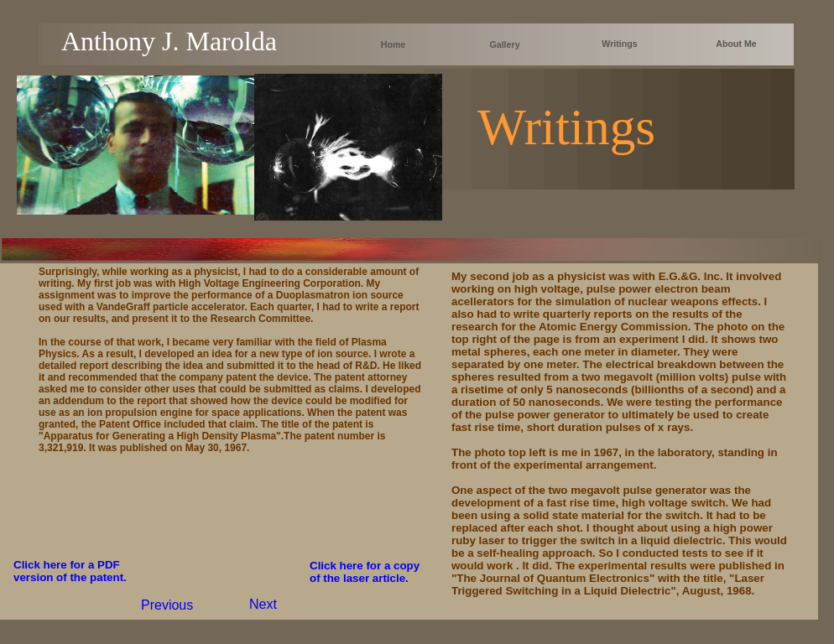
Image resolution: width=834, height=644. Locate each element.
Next (263, 604)
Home (394, 44)
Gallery (504, 44)
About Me (736, 44)
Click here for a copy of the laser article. (365, 572)
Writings (619, 44)
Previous (167, 605)
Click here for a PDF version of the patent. (70, 571)
